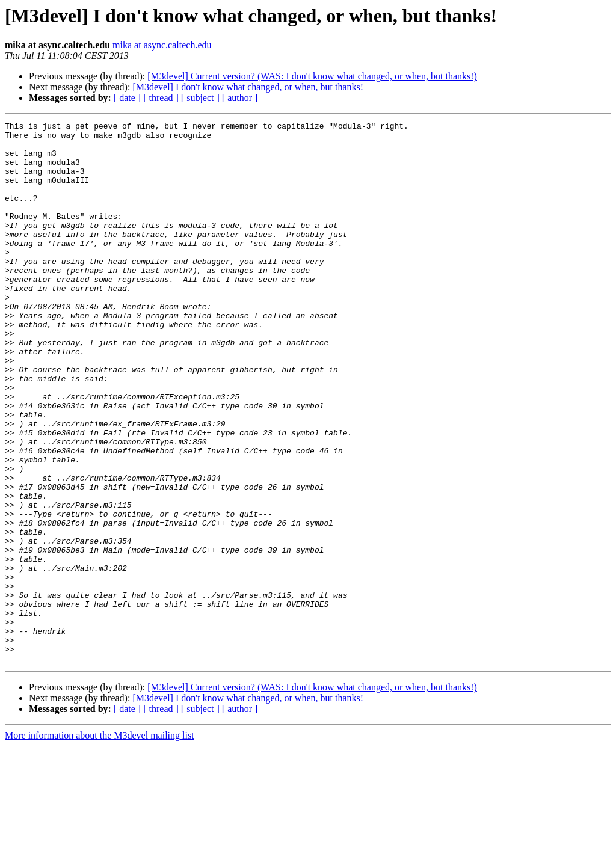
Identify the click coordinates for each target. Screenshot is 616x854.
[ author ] (240, 98)
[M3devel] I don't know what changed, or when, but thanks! (248, 87)
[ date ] (127, 98)
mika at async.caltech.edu (162, 45)
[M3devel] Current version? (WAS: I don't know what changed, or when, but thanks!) (312, 76)
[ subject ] (200, 98)
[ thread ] (161, 98)
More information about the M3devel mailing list (100, 843)
